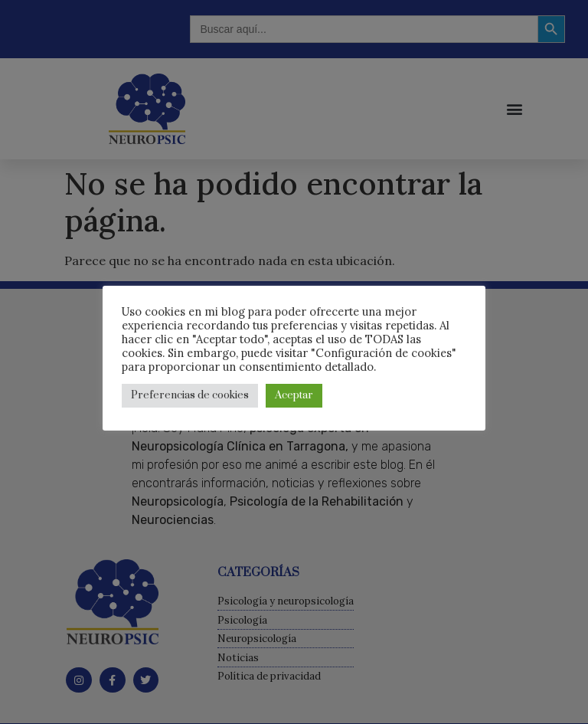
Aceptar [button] (294, 395)
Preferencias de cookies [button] (190, 395)
